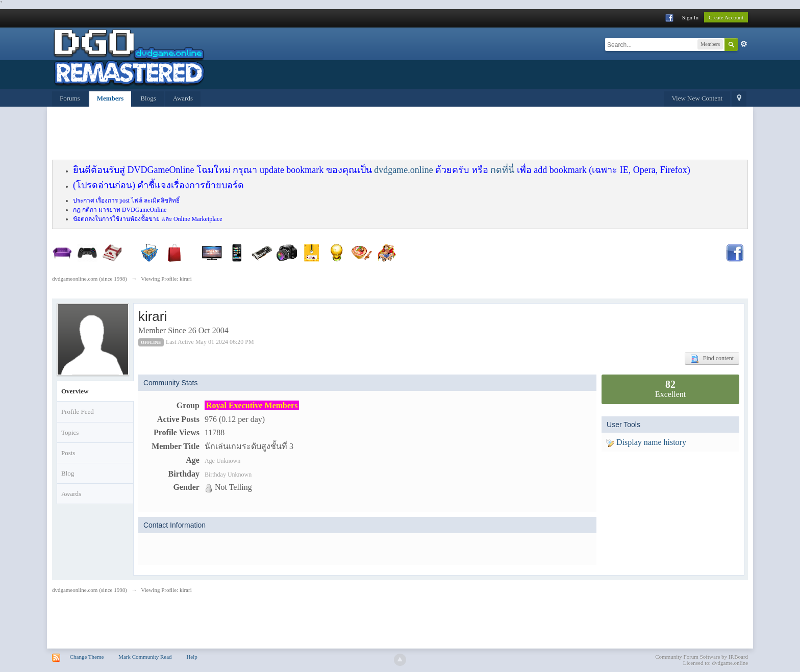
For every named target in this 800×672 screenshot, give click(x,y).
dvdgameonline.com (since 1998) (90, 590)
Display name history (646, 442)
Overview (75, 391)
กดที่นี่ (502, 170)
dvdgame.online (403, 170)
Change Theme (87, 657)
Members (110, 98)
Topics (70, 432)
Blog (68, 473)
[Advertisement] (299, 135)
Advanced (744, 44)
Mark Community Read (145, 657)
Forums (70, 98)
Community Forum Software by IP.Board (702, 657)
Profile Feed (78, 412)
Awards (183, 98)
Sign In (690, 17)
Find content (712, 359)
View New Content (697, 98)
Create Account (726, 17)
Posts (68, 453)
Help (192, 657)
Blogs (148, 98)
